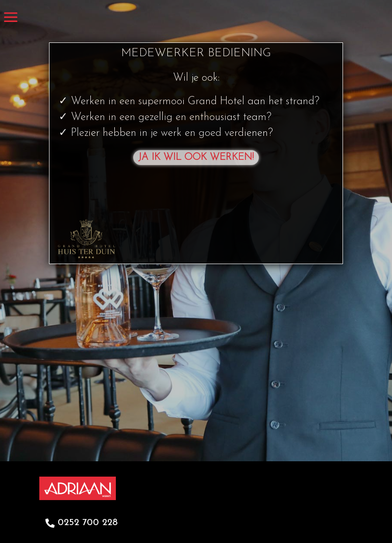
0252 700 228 (88, 523)
